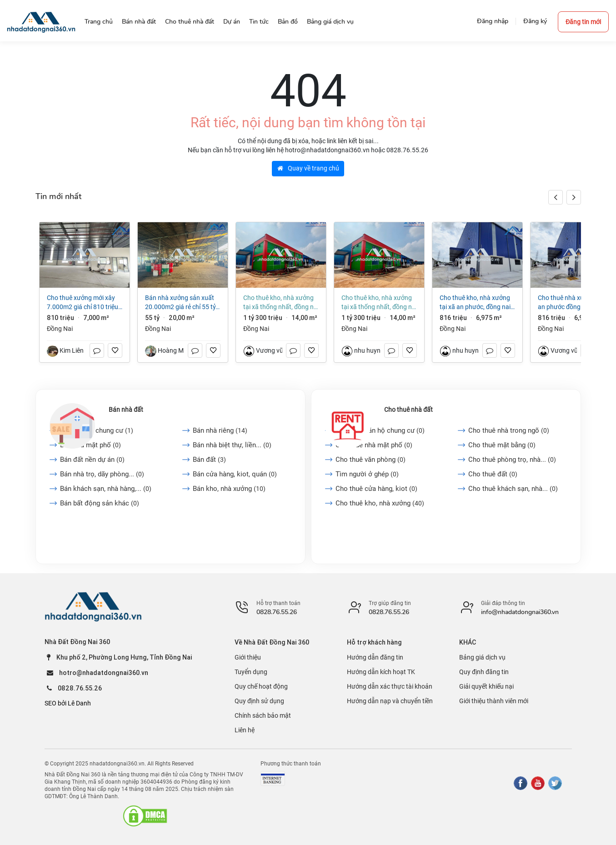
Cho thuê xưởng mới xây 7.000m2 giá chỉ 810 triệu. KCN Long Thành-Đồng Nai (83, 303)
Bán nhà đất (126, 410)
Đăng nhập (493, 21)
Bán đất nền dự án (92, 460)
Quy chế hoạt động (261, 686)
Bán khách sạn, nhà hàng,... (106, 489)
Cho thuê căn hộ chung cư (380, 430)
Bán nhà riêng (220, 430)
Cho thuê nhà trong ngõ (509, 430)
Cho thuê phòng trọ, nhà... (512, 460)
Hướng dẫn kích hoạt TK (381, 672)
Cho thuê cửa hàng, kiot (376, 489)
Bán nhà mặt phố (90, 445)
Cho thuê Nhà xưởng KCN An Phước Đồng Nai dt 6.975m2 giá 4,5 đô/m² (572, 303)
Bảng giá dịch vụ (482, 657)
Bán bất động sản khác (100, 503)
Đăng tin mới (583, 22)
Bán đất (209, 460)
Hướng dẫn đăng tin (375, 657)
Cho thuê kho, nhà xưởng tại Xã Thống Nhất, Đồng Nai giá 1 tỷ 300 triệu (281, 303)
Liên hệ (245, 730)
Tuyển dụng (251, 672)
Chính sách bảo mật (263, 715)
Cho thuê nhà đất (408, 410)
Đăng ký (535, 21)
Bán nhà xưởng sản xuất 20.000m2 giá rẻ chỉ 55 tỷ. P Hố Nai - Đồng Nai (181, 303)
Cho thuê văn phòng (371, 460)
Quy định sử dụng (259, 701)
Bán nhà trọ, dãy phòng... (102, 474)
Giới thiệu (248, 657)
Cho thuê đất (493, 474)
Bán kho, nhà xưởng (229, 489)
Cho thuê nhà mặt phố (374, 445)
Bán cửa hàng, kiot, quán (235, 474)
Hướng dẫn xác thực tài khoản (390, 686)
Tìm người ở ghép (367, 474)
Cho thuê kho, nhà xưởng (380, 503)
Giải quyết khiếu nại (486, 686)
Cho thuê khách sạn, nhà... (513, 489)
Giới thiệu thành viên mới (494, 701)
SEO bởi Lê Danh (68, 703)
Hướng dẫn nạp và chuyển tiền (390, 701)
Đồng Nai (60, 329)
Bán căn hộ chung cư (97, 430)
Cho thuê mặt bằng (502, 445)
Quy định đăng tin (484, 672)
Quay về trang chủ (308, 168)
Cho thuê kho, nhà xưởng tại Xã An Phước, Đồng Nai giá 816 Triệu (475, 303)
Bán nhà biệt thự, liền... (232, 445)
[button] (574, 197)
